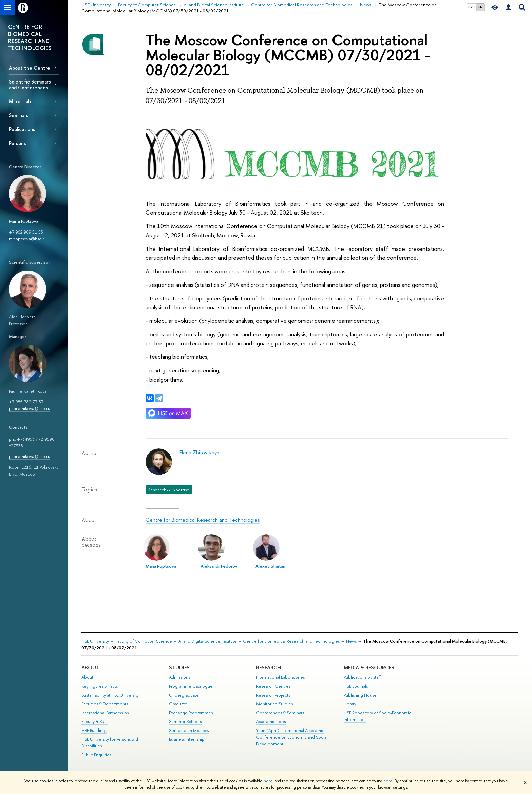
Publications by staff (362, 677)
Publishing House (360, 695)
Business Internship (187, 739)
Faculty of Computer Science (144, 641)
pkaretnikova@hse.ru (30, 408)
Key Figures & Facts (100, 686)
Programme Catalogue (191, 686)
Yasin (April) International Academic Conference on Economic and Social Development (292, 737)
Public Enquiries (96, 755)
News (351, 641)
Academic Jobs (271, 722)
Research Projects (273, 695)
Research (269, 668)
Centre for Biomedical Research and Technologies (203, 520)
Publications (22, 129)
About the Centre (30, 68)
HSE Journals (356, 686)
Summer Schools (185, 722)
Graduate (178, 704)
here (268, 781)
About (90, 668)
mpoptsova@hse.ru (28, 239)
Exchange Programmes (191, 713)
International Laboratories (280, 677)
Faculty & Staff (95, 722)
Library (350, 704)
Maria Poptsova (24, 221)
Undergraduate (184, 695)
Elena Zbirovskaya (199, 452)
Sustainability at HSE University (110, 695)
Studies (179, 668)
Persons (17, 143)
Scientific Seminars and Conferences (30, 85)
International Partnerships (105, 713)
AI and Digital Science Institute (208, 641)
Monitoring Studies (274, 704)
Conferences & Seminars (280, 713)
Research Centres (273, 686)
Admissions (179, 677)
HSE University (95, 641)
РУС (472, 7)
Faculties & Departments (105, 704)
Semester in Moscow (189, 730)
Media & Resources (369, 668)
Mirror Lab (20, 101)
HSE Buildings (94, 730)
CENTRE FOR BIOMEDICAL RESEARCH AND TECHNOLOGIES (30, 37)
